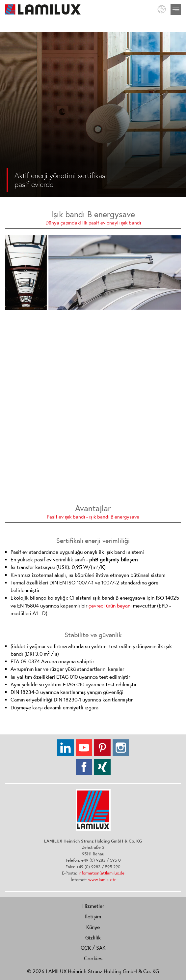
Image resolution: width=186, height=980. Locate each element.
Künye (93, 927)
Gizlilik (93, 937)
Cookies (93, 958)
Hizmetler (93, 906)
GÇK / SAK (93, 948)
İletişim (93, 916)
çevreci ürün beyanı (110, 606)
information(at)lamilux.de (101, 873)
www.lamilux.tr (102, 880)
